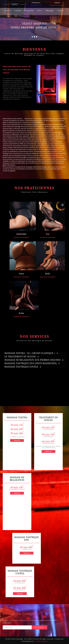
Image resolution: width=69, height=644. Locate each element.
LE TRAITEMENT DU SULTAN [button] (21, 356)
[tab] (35, 353)
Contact (60, 10)
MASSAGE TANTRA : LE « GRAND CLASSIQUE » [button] (31, 353)
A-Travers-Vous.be (41, 641)
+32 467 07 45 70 (36, 5)
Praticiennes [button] (29, 11)
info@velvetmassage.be (57, 5)
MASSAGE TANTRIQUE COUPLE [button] (22, 367)
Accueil (8, 10)
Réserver (17, 441)
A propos (18, 10)
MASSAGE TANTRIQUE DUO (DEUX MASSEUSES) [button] (32, 363)
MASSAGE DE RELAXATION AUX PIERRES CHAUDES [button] (33, 360)
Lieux (39, 10)
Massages (50, 10)
